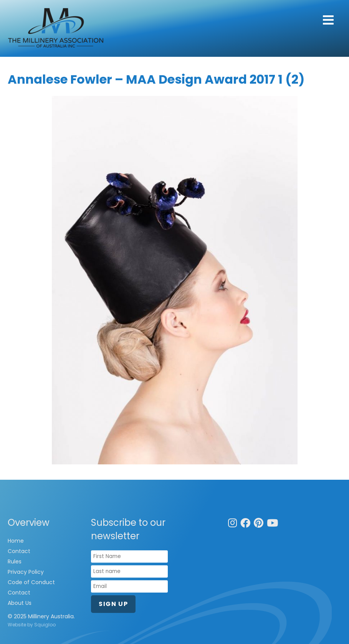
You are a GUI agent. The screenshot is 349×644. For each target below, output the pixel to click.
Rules (15, 561)
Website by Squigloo (32, 625)
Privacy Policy (26, 572)
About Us (20, 603)
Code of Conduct (31, 582)
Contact (19, 551)
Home (16, 541)
